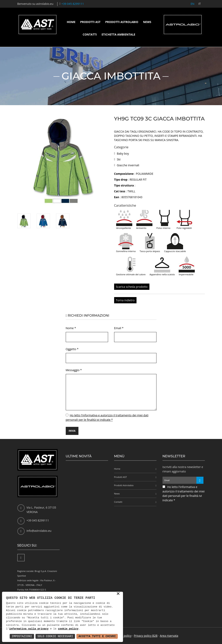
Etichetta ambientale (118, 34)
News (147, 22)
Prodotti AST (90, 22)
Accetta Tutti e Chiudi (97, 636)
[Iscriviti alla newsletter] (200, 480)
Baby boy (123, 153)
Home (71, 22)
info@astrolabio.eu (39, 531)
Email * (119, 328)
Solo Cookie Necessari (55, 636)
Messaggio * (74, 370)
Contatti (90, 34)
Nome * (71, 328)
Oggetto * (72, 349)
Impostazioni (22, 636)
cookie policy (68, 629)
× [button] (118, 594)
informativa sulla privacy (29, 629)
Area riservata (169, 636)
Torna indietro (125, 300)
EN (193, 4)
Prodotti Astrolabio (122, 22)
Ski (119, 159)
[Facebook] (21, 558)
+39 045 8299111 (73, 4)
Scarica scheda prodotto (132, 287)
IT (200, 4)
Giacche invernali (128, 165)
